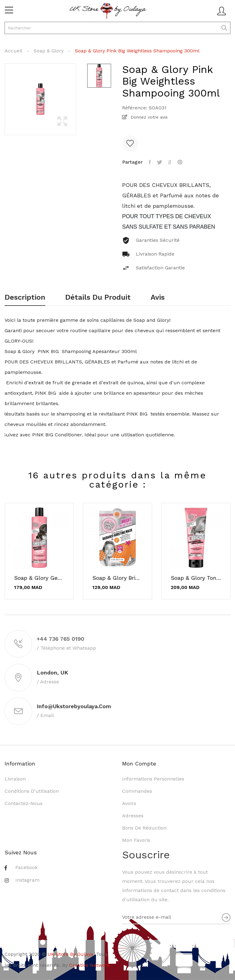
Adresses (133, 816)
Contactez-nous (24, 803)
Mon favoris (136, 840)
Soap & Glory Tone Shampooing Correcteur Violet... (196, 578)
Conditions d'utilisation (32, 791)
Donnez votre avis (148, 117)
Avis (158, 298)
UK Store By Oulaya (70, 954)
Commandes (137, 791)
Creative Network (90, 965)
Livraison (15, 779)
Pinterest (180, 162)
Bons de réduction (144, 828)
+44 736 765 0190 (60, 639)
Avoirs (129, 803)
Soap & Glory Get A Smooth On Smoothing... (39, 578)
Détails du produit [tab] (98, 298)
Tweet (160, 162)
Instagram (27, 880)
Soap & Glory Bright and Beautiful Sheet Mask (117, 578)
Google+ (170, 162)
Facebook (26, 867)
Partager (150, 162)
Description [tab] (25, 298)
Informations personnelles (153, 779)
